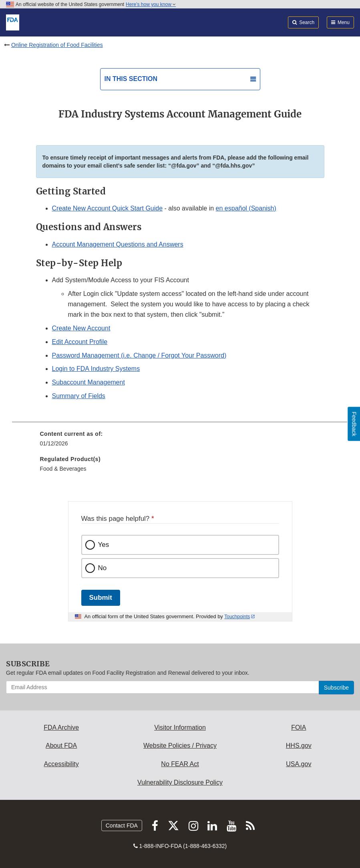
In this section (131, 79)
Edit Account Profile (80, 342)
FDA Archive (61, 727)
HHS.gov (299, 746)
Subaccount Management (88, 382)
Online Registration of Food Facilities (57, 45)
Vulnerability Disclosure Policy (180, 782)
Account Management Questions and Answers (118, 244)
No (103, 568)
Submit (101, 598)
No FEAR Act (180, 764)
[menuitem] (180, 441)
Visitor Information (180, 727)
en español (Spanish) (246, 208)
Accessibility (61, 764)
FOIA (299, 727)
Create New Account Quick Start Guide (108, 208)
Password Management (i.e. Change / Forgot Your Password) (139, 355)
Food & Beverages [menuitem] (63, 469)
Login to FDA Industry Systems (96, 369)
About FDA (61, 746)
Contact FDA (122, 826)
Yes (104, 545)
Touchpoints (237, 617)
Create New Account (81, 328)
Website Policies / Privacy (180, 746)
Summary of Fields (79, 396)
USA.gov (299, 764)
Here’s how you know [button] (151, 4)
